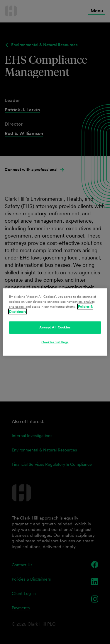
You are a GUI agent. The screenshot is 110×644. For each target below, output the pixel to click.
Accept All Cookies (55, 327)
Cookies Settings (55, 342)
